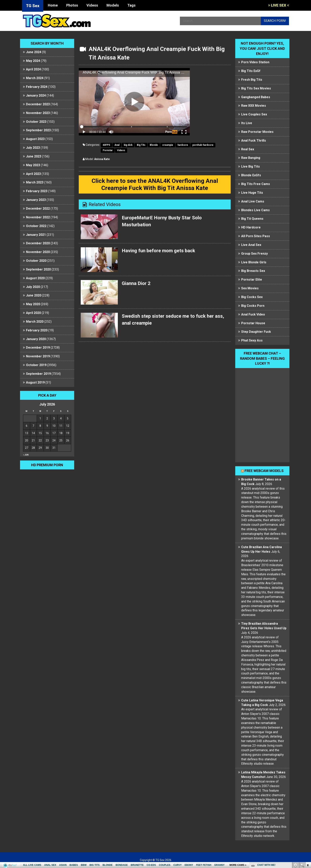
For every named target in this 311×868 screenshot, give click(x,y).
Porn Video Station (255, 62)
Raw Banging (251, 158)
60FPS (106, 145)
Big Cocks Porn (253, 306)
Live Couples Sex (254, 114)
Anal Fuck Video (253, 314)
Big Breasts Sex (253, 271)
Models (113, 5)
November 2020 (38, 252)
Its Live (247, 123)
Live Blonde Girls (254, 262)
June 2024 (34, 52)
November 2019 (38, 356)
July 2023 (33, 148)
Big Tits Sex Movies (256, 88)
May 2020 (33, 304)
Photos (72, 5)
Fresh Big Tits (252, 80)
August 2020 (35, 278)
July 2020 (33, 287)
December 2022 (38, 209)
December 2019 (38, 348)
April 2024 (33, 69)
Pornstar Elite (252, 280)
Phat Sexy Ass (252, 340)
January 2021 (36, 235)
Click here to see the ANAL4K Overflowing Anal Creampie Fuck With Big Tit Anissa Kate (155, 184)
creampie (168, 145)
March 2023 (35, 182)
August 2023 (35, 139)
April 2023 (33, 174)
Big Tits (141, 145)
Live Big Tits (251, 166)
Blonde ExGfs (251, 175)
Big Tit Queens (252, 219)
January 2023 (36, 200)
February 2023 (37, 191)
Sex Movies (250, 288)
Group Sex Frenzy (254, 254)
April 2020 (33, 313)
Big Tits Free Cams (256, 184)
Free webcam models (264, 471)
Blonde (154, 145)
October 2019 (36, 365)
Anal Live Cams (253, 201)
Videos (92, 5)
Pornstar (108, 150)
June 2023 (34, 156)
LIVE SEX (279, 5)
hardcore (183, 145)
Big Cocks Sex (252, 297)
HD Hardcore (251, 227)
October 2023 (36, 122)
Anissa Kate (102, 159)
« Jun (26, 455)
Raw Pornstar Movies (257, 132)
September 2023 (38, 130)
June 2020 (34, 295)
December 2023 (38, 104)
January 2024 (36, 95)
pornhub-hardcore (203, 145)
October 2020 (36, 261)
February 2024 (37, 87)
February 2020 (37, 330)
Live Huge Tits (252, 193)
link (308, 806)
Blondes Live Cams (255, 210)
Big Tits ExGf (251, 71)
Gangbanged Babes (256, 97)
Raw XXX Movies (254, 106)
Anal (117, 145)
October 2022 (36, 226)
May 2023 (33, 165)
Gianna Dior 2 (136, 283)
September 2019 (38, 374)
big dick (128, 145)
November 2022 (38, 217)
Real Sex (248, 149)
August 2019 (35, 382)
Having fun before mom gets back (158, 251)
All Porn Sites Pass (256, 236)
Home (53, 5)
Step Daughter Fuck (256, 332)
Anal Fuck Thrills (254, 141)
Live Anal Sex (251, 245)
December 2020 (38, 243)
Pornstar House (253, 323)
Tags (131, 5)
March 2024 (35, 78)
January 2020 (36, 339)
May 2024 (33, 61)
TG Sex (33, 6)
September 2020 (38, 269)
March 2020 (35, 322)
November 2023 (38, 113)
